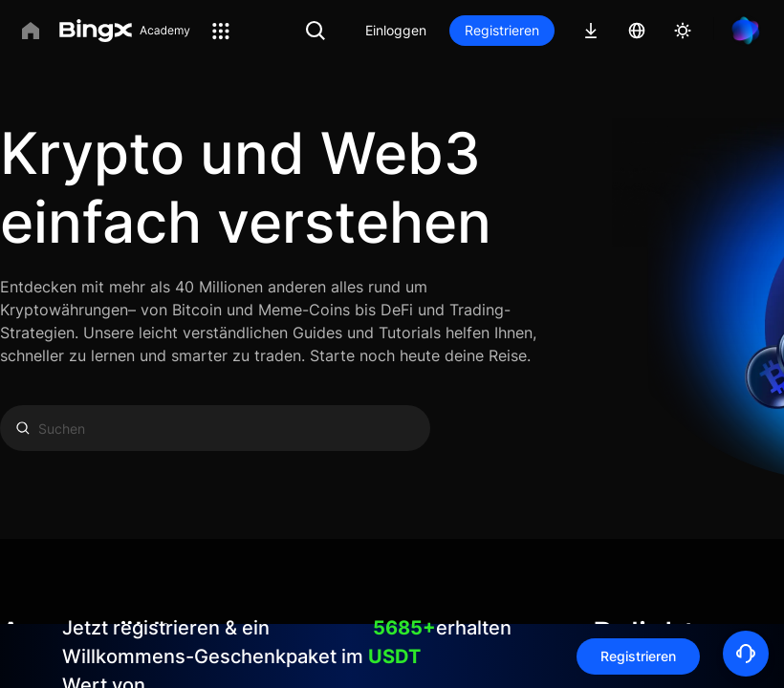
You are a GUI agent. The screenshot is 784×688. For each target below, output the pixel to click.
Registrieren (502, 30)
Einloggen (396, 30)
